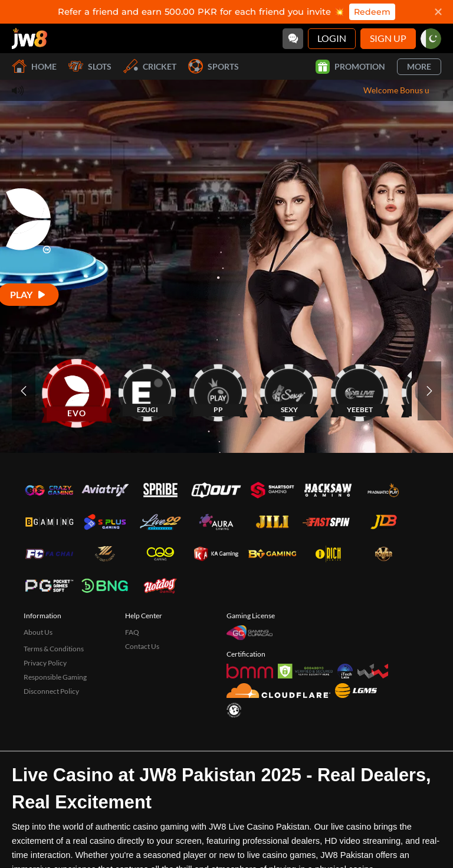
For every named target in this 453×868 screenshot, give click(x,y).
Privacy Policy (45, 663)
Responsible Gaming (55, 677)
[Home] (29, 38)
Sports (214, 66)
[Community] (293, 39)
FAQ (132, 632)
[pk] (431, 39)
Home (34, 66)
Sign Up (388, 38)
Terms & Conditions (54, 649)
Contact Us (142, 646)
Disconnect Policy (51, 691)
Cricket (150, 66)
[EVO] (77, 391)
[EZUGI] (147, 391)
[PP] (218, 391)
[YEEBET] (360, 391)
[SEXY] (289, 391)
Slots (90, 66)
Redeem (372, 12)
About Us (38, 632)
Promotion (350, 67)
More (419, 66)
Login (332, 38)
